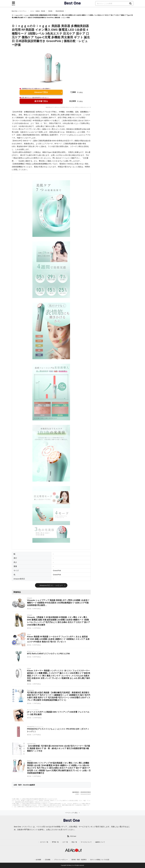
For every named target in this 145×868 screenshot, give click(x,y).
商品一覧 (74, 842)
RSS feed (73, 836)
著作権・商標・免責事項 (79, 860)
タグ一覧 (65, 842)
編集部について (100, 842)
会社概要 (38, 860)
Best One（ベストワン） (19, 11)
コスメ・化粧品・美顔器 (38, 11)
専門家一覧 (55, 842)
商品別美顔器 (60, 11)
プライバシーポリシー (61, 860)
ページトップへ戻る (71, 813)
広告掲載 (48, 860)
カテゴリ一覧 (44, 842)
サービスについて (86, 842)
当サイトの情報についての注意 (100, 860)
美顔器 (50, 11)
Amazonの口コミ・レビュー (51, 585)
